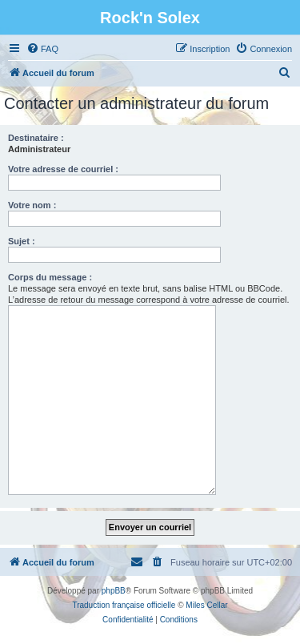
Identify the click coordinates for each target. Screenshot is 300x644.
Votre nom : (32, 205)
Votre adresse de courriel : (63, 169)
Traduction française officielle (124, 605)
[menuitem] (42, 49)
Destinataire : (36, 138)
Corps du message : (50, 277)
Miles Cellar (206, 605)
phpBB (114, 591)
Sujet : (22, 241)
